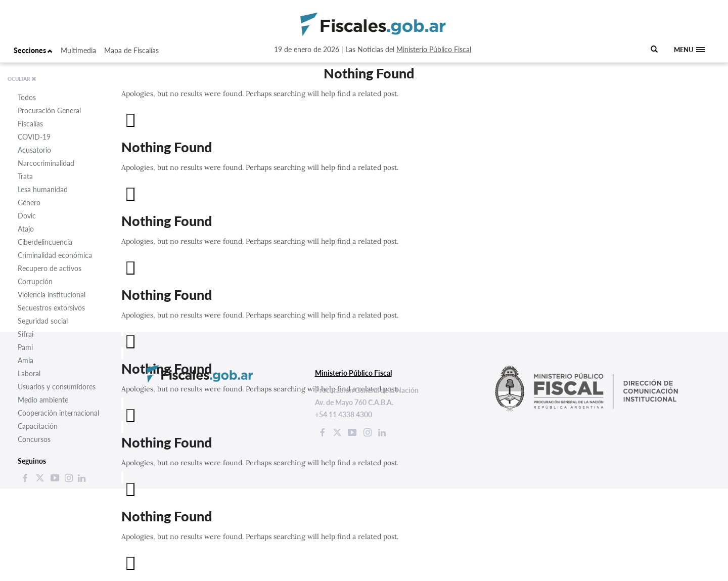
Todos (27, 97)
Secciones (33, 50)
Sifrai (26, 334)
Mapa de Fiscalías (131, 50)
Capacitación (38, 426)
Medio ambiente (43, 400)
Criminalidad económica (55, 255)
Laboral (29, 373)
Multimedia (78, 50)
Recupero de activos (50, 268)
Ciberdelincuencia (45, 242)
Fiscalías (30, 124)
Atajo (26, 229)
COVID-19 (34, 137)
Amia (26, 360)
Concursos (34, 439)
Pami (25, 347)
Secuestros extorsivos (51, 308)
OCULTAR (22, 79)
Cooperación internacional (58, 413)
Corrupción (35, 281)
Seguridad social (43, 321)
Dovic (27, 216)
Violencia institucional (52, 295)
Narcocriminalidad (46, 163)
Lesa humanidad (43, 189)
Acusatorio (34, 150)
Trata (25, 176)
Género (29, 203)
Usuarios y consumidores (57, 387)
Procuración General (49, 110)
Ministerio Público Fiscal (434, 49)
